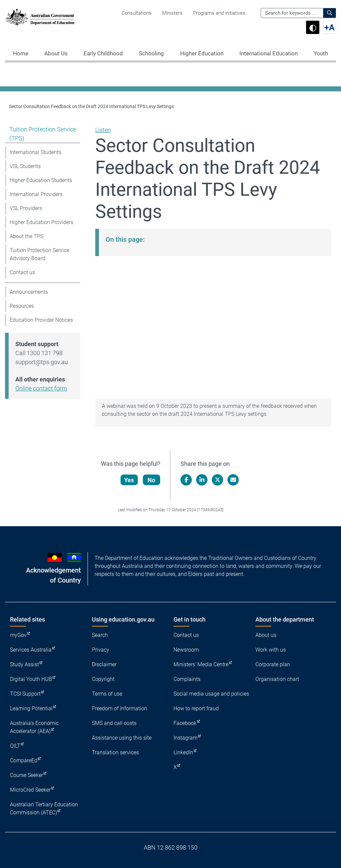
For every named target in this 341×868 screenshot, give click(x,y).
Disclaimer (104, 664)
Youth (321, 53)
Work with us (271, 650)
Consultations (137, 13)
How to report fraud (196, 708)
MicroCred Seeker (30, 790)
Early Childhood (103, 53)
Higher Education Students (41, 180)
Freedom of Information (120, 708)
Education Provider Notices (41, 320)
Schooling (151, 53)
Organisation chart (277, 679)
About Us (56, 53)
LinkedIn (183, 752)
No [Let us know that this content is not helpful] (152, 480)
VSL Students (25, 166)
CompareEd (24, 760)
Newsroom (186, 650)
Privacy (101, 650)
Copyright (103, 679)
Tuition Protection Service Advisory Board (39, 254)
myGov (18, 635)
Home (21, 53)
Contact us (22, 272)
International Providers (36, 194)
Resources (22, 306)
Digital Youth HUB (31, 679)
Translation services (115, 752)
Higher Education (202, 53)
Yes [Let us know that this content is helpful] (129, 480)
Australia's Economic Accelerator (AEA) (34, 727)
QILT (15, 746)
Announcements (29, 292)
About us (266, 635)
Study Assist (24, 664)
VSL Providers (26, 208)
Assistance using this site (122, 738)
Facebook (185, 723)
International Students (35, 152)
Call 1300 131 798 (39, 353)
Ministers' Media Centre (201, 664)
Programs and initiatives (219, 13)
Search (100, 635)
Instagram (185, 738)
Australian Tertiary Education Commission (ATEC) (44, 808)
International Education (269, 53)
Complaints (187, 679)
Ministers (172, 13)
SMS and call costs (114, 723)
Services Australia (31, 650)
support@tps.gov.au (42, 362)
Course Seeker (26, 775)
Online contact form (41, 388)
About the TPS (26, 236)
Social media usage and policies (211, 694)
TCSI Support (25, 694)
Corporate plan (273, 664)
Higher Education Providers (41, 222)
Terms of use (107, 694)
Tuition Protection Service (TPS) (43, 134)
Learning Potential (31, 708)
